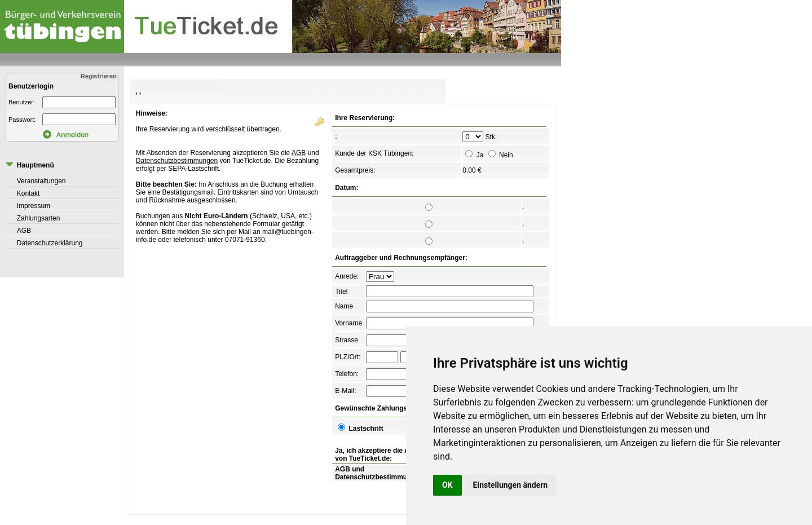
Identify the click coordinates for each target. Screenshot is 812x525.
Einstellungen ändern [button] (511, 485)
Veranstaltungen (41, 181)
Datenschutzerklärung (50, 243)
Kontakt (28, 193)
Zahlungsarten (39, 218)
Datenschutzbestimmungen (177, 161)
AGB (24, 231)
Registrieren (100, 76)
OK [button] (447, 485)
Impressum (34, 206)
